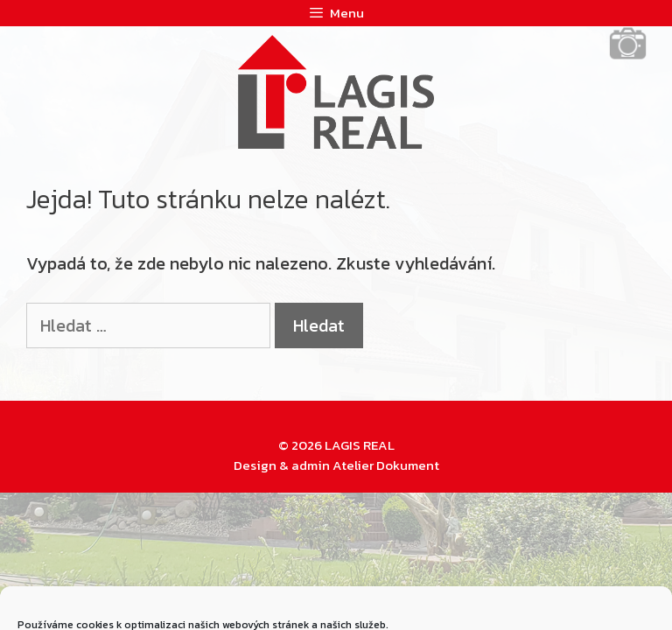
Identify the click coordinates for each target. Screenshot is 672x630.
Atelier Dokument (386, 465)
